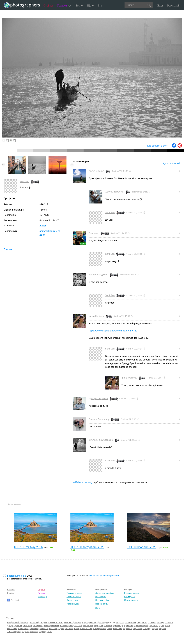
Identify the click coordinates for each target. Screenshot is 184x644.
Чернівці (42, 632)
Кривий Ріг (129, 625)
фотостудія (103, 622)
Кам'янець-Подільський (71, 625)
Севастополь (86, 628)
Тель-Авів (117, 628)
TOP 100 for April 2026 (142, 547)
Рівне (77, 628)
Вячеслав (94, 233)
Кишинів (108, 625)
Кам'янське (88, 625)
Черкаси (25, 632)
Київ (101, 625)
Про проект (101, 597)
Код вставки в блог (157, 146)
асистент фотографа (74, 622)
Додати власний (172, 163)
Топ (79, 5)
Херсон (162, 628)
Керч (96, 625)
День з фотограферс (105, 593)
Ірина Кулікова (97, 316)
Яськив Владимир (98, 275)
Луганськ (154, 625)
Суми (109, 628)
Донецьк (18, 625)
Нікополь (53, 628)
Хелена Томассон (115, 192)
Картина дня (72, 600)
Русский (11, 589)
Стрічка (48, 5)
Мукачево (34, 628)
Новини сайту (102, 604)
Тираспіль (138, 628)
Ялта (50, 632)
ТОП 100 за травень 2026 (87, 547)
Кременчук (118, 625)
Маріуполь (12, 628)
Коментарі (42, 597)
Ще (90, 5)
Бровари (152, 622)
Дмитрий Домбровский (101, 440)
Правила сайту (102, 600)
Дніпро (10, 625)
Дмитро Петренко (98, 398)
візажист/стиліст (56, 622)
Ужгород (147, 628)
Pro (100, 5)
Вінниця (160, 622)
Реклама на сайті (132, 593)
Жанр (43, 226)
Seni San (25, 181)
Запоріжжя (38, 625)
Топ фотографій (74, 597)
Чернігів (34, 632)
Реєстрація (174, 5)
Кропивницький (141, 625)
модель (44, 622)
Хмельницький (14, 632)
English (10, 593)
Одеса (61, 628)
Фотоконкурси (73, 604)
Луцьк (161, 625)
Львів (168, 625)
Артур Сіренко (96, 171)
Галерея (64, 5)
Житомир (27, 625)
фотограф (35, 622)
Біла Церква (130, 622)
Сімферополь (100, 628)
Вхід (160, 5)
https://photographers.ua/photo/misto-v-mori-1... (113, 331)
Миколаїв (44, 628)
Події (98, 607)
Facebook (13, 600)
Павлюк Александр (99, 419)
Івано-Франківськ (51, 625)
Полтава (69, 628)
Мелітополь (23, 628)
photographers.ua (16, 576)
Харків (155, 628)
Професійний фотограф (18, 622)
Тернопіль (127, 628)
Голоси (8, 249)
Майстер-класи (131, 600)
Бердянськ (142, 622)
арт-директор (90, 622)
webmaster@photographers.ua (104, 576)
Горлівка (169, 622)
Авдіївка (120, 622)
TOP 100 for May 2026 (28, 547)
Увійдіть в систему (82, 482)
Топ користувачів (74, 593)
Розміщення (130, 597)
